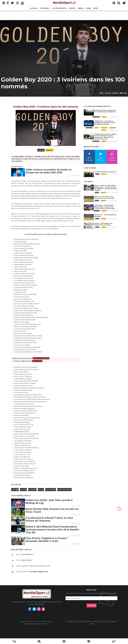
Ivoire (88, 8)
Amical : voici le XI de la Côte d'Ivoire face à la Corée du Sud (105, 197)
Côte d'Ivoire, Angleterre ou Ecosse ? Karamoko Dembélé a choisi (47, 539)
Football (44, 8)
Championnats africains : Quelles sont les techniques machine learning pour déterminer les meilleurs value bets (105, 137)
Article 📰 (15, 490)
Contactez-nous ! (47, 621)
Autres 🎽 (97, 128)
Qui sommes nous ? (33, 621)
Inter (95, 8)
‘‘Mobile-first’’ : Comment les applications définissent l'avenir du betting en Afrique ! (105, 123)
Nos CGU (45, 624)
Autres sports (59, 8)
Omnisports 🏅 (104, 128)
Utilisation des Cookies (32, 624)
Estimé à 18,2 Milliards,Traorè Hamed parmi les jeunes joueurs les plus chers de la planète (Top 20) (52, 529)
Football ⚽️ (50, 150)
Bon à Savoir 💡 (96, 117)
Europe (41, 490)
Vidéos (81, 8)
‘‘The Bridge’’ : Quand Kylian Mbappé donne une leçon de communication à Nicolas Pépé (104, 207)
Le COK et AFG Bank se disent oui (105, 172)
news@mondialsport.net (39, 572)
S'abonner (91, 605)
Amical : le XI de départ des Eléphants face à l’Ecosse (103, 224)
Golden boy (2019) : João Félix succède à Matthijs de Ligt (49, 501)
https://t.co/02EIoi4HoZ (41, 358)
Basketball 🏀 (113, 128)
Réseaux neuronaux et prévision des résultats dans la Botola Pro (105, 111)
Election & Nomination (64, 490)
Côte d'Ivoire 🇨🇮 (51, 490)
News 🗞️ (41, 150)
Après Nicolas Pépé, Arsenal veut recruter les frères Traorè (52, 510)
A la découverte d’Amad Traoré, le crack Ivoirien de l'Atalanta (49, 519)
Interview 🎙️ (97, 211)
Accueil (33, 8)
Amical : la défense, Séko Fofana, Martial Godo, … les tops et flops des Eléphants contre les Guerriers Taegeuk (106, 188)
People (72, 8)
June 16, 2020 (37, 361)
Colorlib (91, 624)
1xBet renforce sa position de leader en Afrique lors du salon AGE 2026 (49, 171)
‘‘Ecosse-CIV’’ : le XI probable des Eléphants (105, 216)
